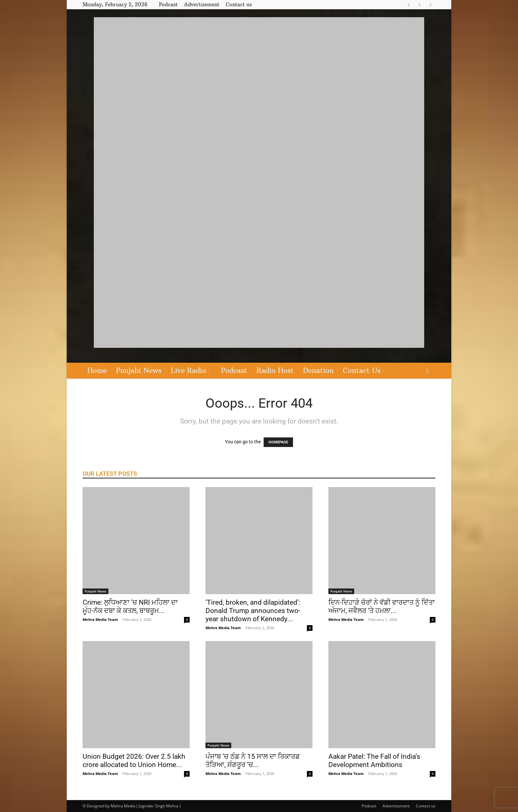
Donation (318, 370)
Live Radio (190, 370)
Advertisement (202, 4)
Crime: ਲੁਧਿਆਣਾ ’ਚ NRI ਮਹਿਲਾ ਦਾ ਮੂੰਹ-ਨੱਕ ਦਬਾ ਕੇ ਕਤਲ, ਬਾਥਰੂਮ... (130, 607)
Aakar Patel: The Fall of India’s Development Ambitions (374, 761)
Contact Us (363, 370)
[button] (427, 371)
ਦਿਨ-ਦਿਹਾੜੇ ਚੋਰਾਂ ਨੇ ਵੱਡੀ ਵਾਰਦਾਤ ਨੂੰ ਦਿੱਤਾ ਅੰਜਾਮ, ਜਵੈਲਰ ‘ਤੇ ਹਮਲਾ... (382, 607)
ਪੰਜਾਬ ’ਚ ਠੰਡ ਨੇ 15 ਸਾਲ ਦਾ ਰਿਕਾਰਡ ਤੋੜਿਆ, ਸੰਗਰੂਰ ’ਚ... (253, 761)
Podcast (168, 4)
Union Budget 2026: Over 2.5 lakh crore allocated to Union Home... (134, 761)
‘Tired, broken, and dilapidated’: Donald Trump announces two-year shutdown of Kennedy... (253, 611)
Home (97, 370)
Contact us (239, 4)
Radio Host (275, 370)
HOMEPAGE (278, 442)
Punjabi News (139, 370)
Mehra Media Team (100, 619)
